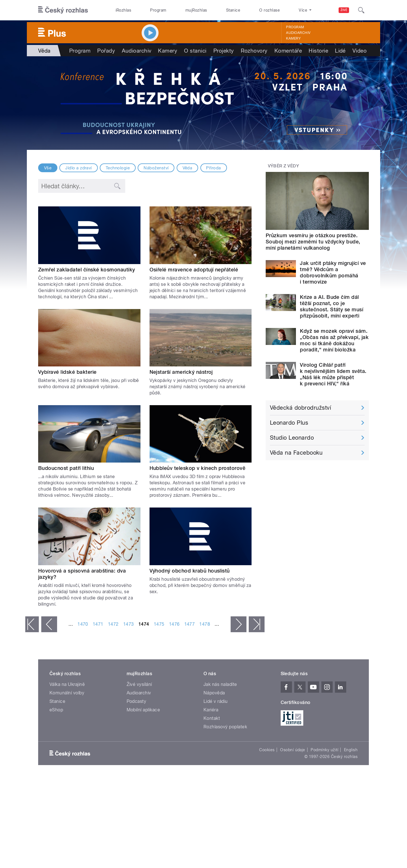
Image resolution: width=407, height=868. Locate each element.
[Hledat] (361, 10)
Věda (188, 168)
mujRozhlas (196, 10)
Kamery (293, 38)
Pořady (106, 51)
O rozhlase (269, 10)
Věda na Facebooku (296, 453)
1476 (174, 624)
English (351, 750)
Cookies (267, 750)
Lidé (340, 51)
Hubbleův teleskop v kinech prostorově (198, 468)
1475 (159, 624)
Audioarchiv (298, 33)
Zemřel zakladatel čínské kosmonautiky (87, 270)
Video (360, 51)
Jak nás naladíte (220, 684)
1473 (129, 624)
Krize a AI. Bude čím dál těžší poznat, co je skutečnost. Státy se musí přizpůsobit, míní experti (332, 306)
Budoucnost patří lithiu (66, 468)
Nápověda (214, 693)
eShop (56, 710)
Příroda (213, 168)
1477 (190, 624)
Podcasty (137, 701)
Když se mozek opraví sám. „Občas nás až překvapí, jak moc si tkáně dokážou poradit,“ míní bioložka (334, 340)
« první (32, 624)
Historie (318, 51)
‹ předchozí (49, 624)
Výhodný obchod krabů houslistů (190, 571)
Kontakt (212, 718)
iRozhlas (124, 10)
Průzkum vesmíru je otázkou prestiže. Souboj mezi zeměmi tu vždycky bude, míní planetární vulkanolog (313, 242)
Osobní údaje (293, 750)
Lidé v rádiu (216, 701)
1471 (98, 624)
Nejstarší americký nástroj (181, 372)
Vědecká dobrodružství (300, 408)
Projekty (224, 51)
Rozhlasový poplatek (225, 727)
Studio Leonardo (292, 438)
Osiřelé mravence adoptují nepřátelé (194, 270)
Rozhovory (254, 51)
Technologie (118, 168)
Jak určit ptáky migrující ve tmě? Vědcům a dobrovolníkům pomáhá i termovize (333, 272)
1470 (83, 624)
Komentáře (288, 51)
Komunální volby (67, 693)
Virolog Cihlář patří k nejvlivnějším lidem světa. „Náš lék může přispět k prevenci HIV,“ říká (333, 374)
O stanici (195, 51)
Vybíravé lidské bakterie (67, 372)
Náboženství (156, 168)
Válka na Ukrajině (67, 684)
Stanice (233, 10)
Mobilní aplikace (143, 710)
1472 (113, 624)
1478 (205, 624)
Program (158, 10)
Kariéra (211, 710)
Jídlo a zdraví (79, 168)
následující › (239, 624)
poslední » (257, 624)
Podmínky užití (324, 750)
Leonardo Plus (289, 423)
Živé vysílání (139, 684)
